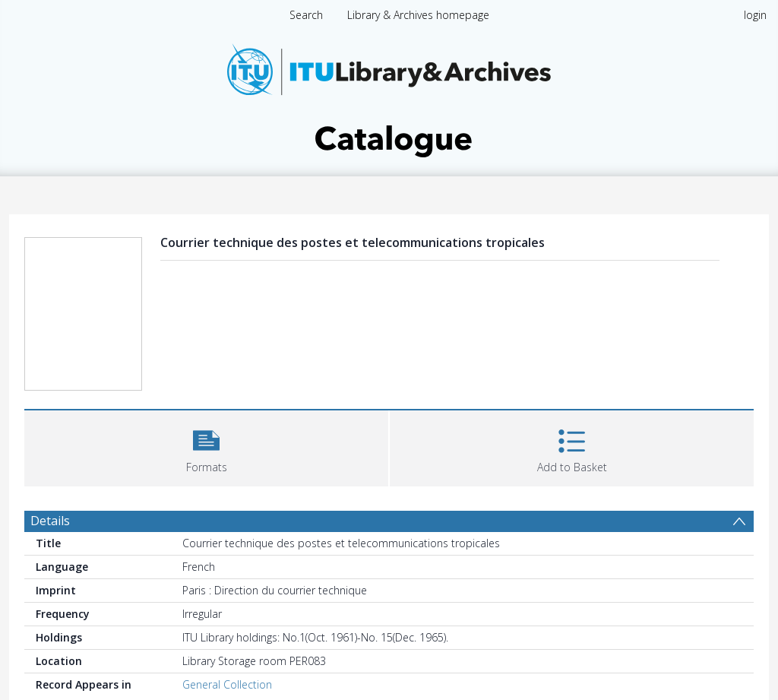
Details (50, 521)
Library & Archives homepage (418, 15)
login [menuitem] (755, 15)
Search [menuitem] (306, 15)
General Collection (227, 684)
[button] (206, 447)
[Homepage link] (389, 96)
